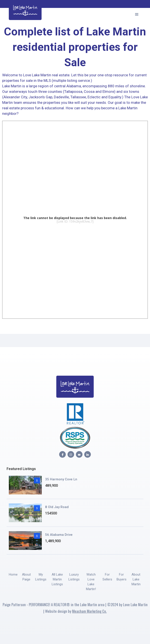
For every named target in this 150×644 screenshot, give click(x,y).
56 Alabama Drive (59, 535)
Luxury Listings (74, 577)
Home (13, 574)
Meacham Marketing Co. (89, 611)
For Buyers (122, 577)
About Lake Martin (136, 579)
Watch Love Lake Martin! (91, 582)
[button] (137, 14)
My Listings (41, 577)
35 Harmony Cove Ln (61, 479)
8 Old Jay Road (57, 507)
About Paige (26, 577)
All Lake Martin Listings (57, 579)
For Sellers (107, 577)
